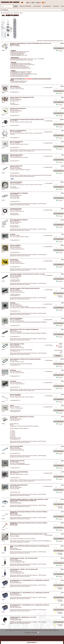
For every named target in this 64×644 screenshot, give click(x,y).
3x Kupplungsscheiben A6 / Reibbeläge (19, 193)
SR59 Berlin (16, 13)
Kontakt (21, 630)
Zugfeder (12, 406)
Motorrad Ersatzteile (5, 13)
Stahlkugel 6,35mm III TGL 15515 (17, 461)
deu (23, 3)
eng (28, 3)
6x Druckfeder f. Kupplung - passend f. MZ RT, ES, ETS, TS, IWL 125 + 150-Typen (27, 274)
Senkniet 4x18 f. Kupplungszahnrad (18, 108)
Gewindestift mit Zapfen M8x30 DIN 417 (19, 485)
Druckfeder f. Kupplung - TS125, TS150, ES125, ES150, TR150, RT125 (25, 288)
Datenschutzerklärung (11, 630)
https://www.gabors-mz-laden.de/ (22, 542)
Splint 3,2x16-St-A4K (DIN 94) (17, 446)
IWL (12, 13)
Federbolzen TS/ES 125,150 (16, 166)
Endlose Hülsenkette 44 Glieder (17, 344)
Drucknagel (13, 234)
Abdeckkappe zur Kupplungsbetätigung (19, 472)
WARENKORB (56, 6)
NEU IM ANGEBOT (37, 6)
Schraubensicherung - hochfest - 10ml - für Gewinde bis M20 (24, 558)
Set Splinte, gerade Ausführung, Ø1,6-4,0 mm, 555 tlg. (22, 417)
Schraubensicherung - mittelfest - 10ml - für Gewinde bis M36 (24, 569)
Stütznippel (13, 303)
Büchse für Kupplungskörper (16, 142)
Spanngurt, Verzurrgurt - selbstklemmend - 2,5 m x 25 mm (23, 617)
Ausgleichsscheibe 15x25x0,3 (16, 155)
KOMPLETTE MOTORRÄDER (25, 6)
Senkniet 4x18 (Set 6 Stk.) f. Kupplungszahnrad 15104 (22, 97)
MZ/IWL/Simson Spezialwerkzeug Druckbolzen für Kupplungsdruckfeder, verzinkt (28, 534)
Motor (21, 13)
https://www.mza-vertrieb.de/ (23, 205)
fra (39, 3)
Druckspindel (13, 381)
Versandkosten (45, 630)
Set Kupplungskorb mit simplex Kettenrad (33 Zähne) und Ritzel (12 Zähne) (27, 120)
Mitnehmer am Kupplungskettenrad (18, 131)
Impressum (26, 630)
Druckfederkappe (14, 260)
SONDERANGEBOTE (47, 6)
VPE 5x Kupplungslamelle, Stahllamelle (19, 220)
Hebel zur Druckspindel (15, 395)
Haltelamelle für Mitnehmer (16, 182)
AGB (17, 630)
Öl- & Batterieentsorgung (35, 630)
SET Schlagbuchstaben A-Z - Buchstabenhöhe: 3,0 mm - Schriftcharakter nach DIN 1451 (29, 580)
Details (3, 50)
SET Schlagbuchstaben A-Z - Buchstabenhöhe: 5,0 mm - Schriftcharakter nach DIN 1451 (30, 605)
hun (34, 3)
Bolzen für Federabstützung (16, 318)
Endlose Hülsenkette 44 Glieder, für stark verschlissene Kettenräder (25, 359)
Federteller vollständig (15, 245)
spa (44, 3)
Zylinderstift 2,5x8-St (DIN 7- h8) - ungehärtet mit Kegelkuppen (24, 330)
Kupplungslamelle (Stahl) (16, 209)
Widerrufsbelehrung (54, 630)
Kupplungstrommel (14, 86)
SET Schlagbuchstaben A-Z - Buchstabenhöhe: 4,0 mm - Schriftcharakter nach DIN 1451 (30, 593)
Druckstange (13, 370)
